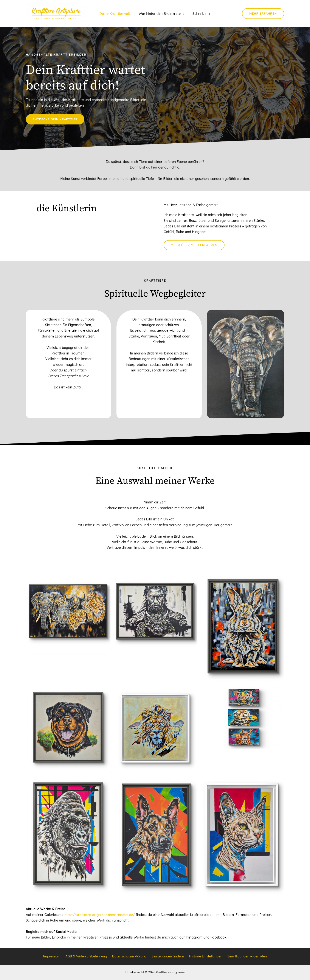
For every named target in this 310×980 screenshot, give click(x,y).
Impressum (52, 956)
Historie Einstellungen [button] (205, 956)
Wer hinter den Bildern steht (161, 14)
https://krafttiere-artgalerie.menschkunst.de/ (101, 917)
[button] (263, 14)
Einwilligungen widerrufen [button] (246, 956)
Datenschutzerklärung (129, 956)
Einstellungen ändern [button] (167, 956)
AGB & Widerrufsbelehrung (86, 956)
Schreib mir (200, 14)
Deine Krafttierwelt (117, 14)
